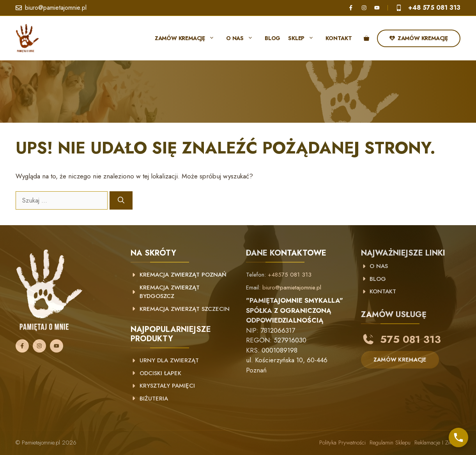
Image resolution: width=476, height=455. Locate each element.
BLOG (378, 279)
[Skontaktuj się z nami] (458, 437)
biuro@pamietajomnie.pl (56, 8)
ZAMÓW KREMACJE (400, 360)
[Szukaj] (121, 201)
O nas (243, 38)
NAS (381, 266)
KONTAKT (383, 291)
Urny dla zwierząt (169, 360)
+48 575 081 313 (434, 8)
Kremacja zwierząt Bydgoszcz (170, 292)
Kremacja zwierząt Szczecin (185, 309)
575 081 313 (411, 339)
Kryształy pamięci (167, 386)
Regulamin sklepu (390, 443)
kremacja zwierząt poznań (183, 275)
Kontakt (339, 38)
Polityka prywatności (342, 443)
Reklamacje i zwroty (437, 443)
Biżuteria (154, 399)
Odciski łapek (160, 373)
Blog (273, 38)
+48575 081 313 (290, 275)
